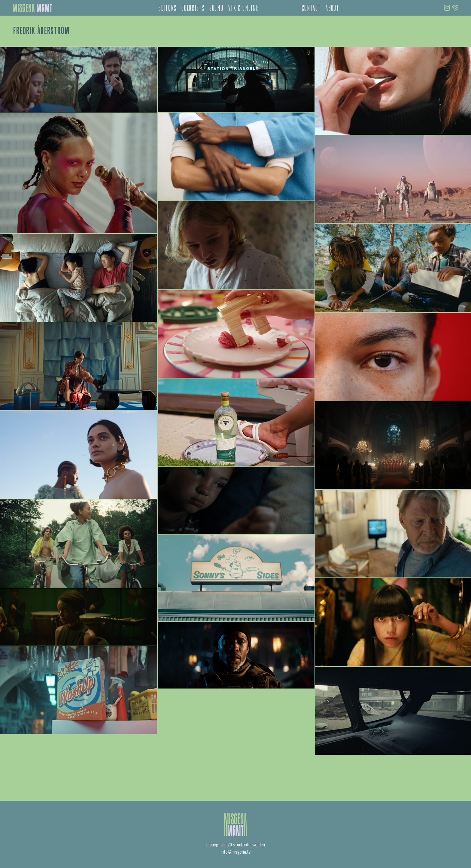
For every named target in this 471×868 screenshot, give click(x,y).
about (332, 9)
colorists (193, 9)
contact (311, 9)
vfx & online (243, 9)
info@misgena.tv (236, 852)
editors (167, 9)
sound (216, 9)
